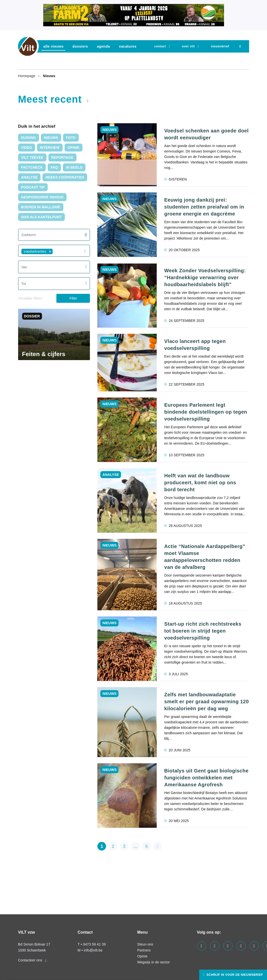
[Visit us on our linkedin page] (228, 946)
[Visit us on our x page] (254, 946)
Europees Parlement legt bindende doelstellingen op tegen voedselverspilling (206, 412)
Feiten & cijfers (44, 354)
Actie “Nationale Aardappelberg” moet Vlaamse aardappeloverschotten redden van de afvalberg (205, 557)
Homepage (27, 76)
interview (50, 148)
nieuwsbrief (220, 46)
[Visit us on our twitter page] (215, 946)
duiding (29, 138)
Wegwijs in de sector (154, 962)
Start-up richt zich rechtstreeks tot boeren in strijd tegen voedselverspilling (203, 631)
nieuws (51, 138)
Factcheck (32, 167)
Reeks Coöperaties (65, 177)
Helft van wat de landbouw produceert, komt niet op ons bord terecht (200, 483)
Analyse (29, 177)
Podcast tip (33, 187)
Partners (144, 950)
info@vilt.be (93, 950)
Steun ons (145, 944)
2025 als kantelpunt (41, 217)
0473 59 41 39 (94, 944)
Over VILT (188, 46)
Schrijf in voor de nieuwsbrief (234, 975)
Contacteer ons (32, 960)
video (27, 148)
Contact (160, 46)
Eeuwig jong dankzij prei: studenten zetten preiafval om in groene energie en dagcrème (204, 207)
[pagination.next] (158, 846)
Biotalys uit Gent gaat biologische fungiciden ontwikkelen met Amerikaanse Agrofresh (206, 778)
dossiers (80, 46)
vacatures (128, 46)
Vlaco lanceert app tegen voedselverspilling (195, 345)
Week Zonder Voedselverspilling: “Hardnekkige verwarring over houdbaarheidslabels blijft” (205, 277)
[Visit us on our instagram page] (241, 946)
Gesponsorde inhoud (42, 197)
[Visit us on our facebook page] (202, 946)
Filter (73, 298)
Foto (71, 138)
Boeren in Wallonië (41, 207)
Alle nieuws (54, 46)
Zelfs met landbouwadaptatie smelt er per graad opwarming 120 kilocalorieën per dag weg (207, 702)
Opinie (74, 148)
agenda (103, 46)
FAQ (54, 167)
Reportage (62, 157)
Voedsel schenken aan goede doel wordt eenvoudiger (206, 134)
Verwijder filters (30, 298)
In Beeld (74, 167)
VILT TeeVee (32, 157)
